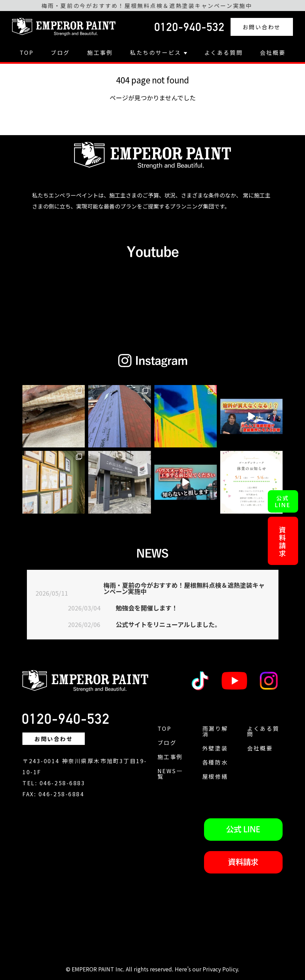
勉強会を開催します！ (147, 608)
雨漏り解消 (215, 731)
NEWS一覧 (170, 774)
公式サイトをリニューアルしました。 (168, 624)
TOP (27, 52)
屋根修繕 (215, 776)
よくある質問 (223, 52)
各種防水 (215, 762)
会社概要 (273, 52)
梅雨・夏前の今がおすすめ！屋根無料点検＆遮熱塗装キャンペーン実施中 (184, 588)
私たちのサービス (158, 52)
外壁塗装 (215, 748)
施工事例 (100, 52)
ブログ (60, 52)
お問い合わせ (262, 27)
